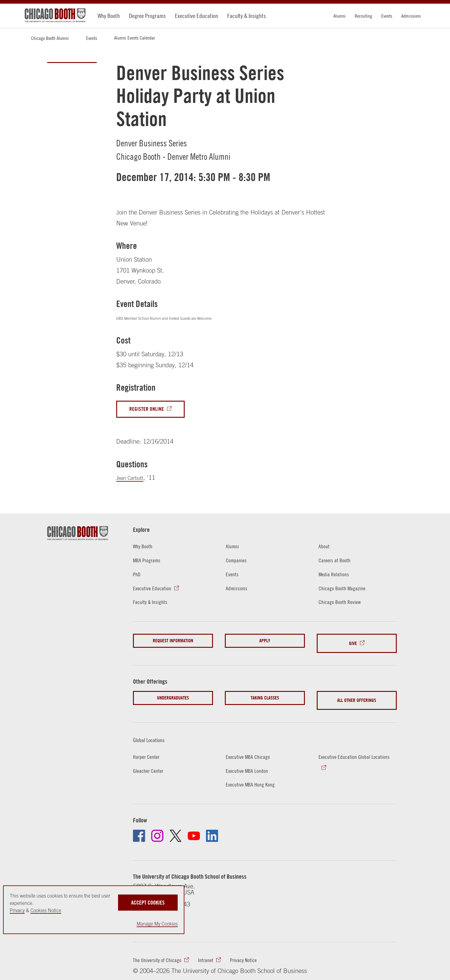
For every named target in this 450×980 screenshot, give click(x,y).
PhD (137, 576)
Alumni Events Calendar (134, 38)
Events (387, 16)
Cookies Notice (46, 910)
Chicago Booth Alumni (50, 38)
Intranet (213, 954)
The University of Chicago (160, 954)
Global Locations (154, 731)
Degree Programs (147, 16)
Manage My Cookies (157, 924)
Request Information (173, 643)
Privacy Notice (253, 954)
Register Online (149, 410)
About (325, 548)
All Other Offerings (357, 695)
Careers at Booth (337, 562)
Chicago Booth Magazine (345, 590)
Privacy (17, 910)
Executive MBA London (250, 763)
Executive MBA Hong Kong (253, 777)
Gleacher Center (150, 763)
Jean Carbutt (133, 480)
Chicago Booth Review (342, 604)
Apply (265, 643)
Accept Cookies (148, 900)
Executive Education (197, 16)
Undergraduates (173, 695)
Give (353, 643)
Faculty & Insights (247, 16)
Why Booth (109, 16)
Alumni (340, 16)
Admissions (411, 16)
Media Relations (336, 576)
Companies (238, 562)
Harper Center (148, 749)
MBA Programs (149, 562)
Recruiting (363, 16)
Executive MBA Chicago (251, 749)
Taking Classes (265, 695)
